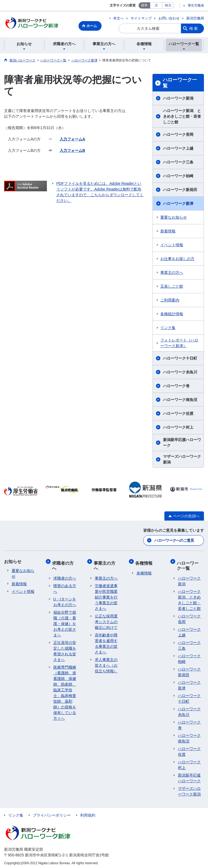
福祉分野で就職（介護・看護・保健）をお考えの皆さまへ (65, 622)
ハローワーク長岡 (178, 135)
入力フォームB (72, 151)
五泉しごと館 (172, 287)
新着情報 (168, 232)
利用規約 (88, 813)
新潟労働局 (195, 18)
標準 (144, 5)
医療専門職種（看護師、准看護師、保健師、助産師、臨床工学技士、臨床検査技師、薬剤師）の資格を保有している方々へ (65, 691)
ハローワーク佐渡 (178, 414)
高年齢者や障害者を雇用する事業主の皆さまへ (106, 641)
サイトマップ (141, 18)
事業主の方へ (172, 273)
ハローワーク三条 (178, 163)
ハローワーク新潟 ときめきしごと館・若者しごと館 (182, 117)
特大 (168, 5)
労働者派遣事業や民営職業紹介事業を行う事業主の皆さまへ (106, 595)
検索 (194, 28)
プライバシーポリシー (52, 813)
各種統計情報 (172, 315)
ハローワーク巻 (176, 387)
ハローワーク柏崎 (178, 177)
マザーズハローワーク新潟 (182, 460)
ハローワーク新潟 (178, 99)
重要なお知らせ (174, 218)
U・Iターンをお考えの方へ (65, 600)
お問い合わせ (169, 18)
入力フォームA (72, 140)
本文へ (118, 18)
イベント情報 (172, 246)
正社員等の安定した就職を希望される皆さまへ (65, 649)
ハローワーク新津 (178, 204)
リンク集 (168, 328)
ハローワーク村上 (178, 428)
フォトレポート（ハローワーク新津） (179, 344)
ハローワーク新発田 (180, 190)
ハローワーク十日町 (180, 359)
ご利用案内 (170, 301)
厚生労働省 (196, 5)
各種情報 (145, 562)
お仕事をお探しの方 (177, 259)
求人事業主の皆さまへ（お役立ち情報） (106, 663)
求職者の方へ (64, 564)
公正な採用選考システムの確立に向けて (106, 620)
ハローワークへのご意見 (174, 541)
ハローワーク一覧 (180, 84)
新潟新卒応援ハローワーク (182, 443)
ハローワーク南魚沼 (180, 400)
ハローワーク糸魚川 (180, 373)
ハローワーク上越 (178, 149)
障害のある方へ (65, 586)
